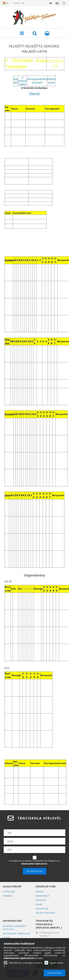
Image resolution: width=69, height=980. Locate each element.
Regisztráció (43, 896)
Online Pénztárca (45, 913)
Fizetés (7, 938)
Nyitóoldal (9, 892)
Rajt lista (16, 81)
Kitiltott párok (51, 81)
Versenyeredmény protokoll (37, 81)
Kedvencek (64, 3)
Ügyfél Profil (57, 3)
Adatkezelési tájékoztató (17, 933)
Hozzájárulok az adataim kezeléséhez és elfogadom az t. (34, 862)
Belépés (51, 3)
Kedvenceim (42, 909)
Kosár (39, 904)
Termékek (8, 896)
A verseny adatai (23, 81)
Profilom (41, 900)
